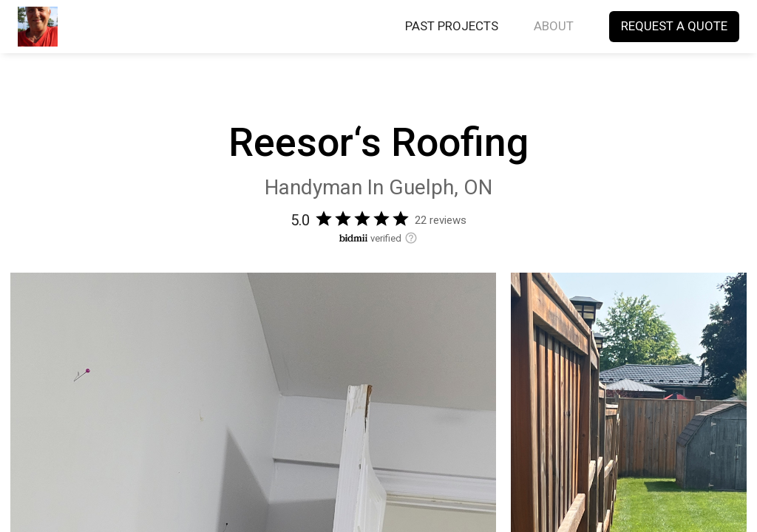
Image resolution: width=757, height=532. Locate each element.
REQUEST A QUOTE (674, 27)
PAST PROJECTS (452, 27)
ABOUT (554, 27)
